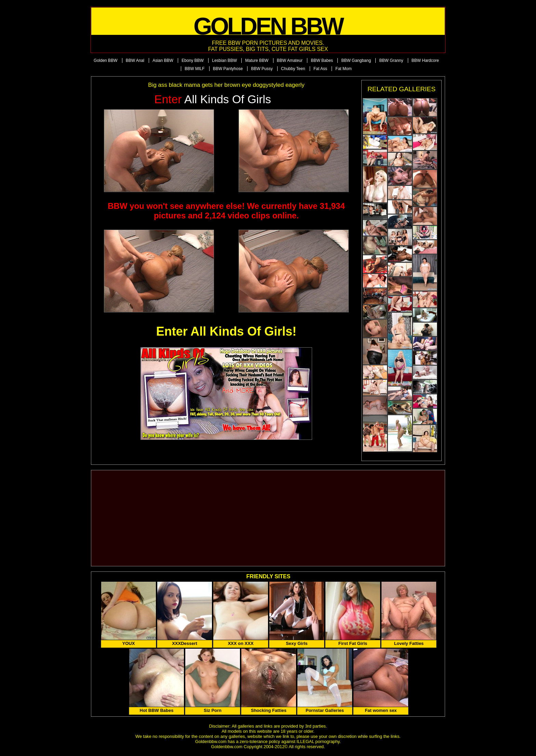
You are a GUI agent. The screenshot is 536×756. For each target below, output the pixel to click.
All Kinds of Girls (213, 99)
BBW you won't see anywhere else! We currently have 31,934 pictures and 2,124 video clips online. (226, 211)
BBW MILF (195, 69)
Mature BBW (257, 60)
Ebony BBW (193, 60)
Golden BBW (105, 60)
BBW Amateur (290, 60)
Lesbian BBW (224, 60)
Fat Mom (343, 69)
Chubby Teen (293, 69)
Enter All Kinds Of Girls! (226, 331)
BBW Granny (391, 60)
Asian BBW (163, 60)
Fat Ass (320, 69)
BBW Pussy (262, 69)
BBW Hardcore (425, 60)
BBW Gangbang (356, 60)
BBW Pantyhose (228, 69)
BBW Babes (322, 60)
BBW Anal (135, 60)
